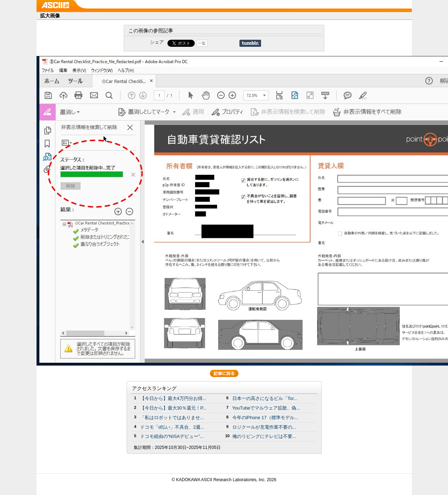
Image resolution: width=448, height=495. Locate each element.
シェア (157, 42)
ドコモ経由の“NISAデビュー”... (172, 436)
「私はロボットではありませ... (172, 418)
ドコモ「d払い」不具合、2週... (172, 427)
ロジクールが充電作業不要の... (264, 427)
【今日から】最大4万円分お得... (173, 398)
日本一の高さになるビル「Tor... (265, 398)
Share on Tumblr (250, 43)
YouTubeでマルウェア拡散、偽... (266, 408)
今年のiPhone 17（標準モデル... (265, 418)
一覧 (202, 43)
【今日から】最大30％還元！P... (173, 408)
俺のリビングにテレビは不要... (264, 436)
